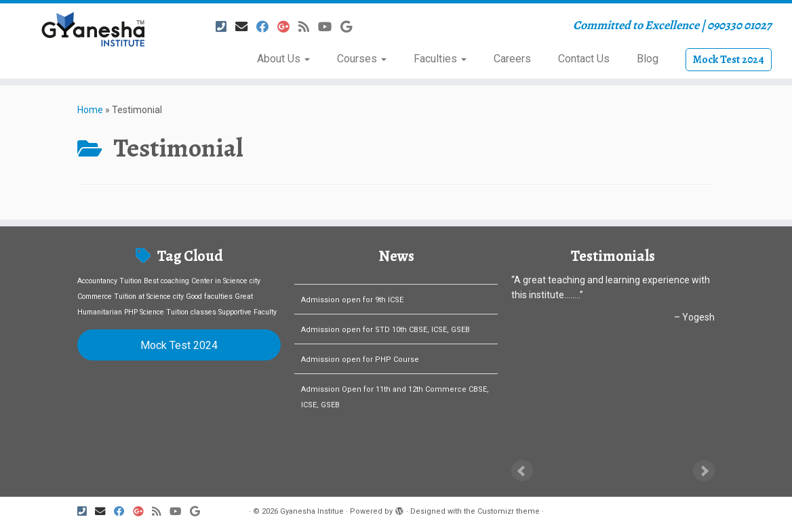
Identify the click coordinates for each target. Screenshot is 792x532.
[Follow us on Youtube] (329, 27)
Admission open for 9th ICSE (352, 311)
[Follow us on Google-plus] (288, 27)
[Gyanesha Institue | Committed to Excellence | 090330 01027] (93, 29)
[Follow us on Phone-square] (225, 27)
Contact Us (584, 59)
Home (90, 110)
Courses (362, 59)
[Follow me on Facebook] (267, 27)
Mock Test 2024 (729, 60)
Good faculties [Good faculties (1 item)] (209, 296)
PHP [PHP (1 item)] (131, 312)
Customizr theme (509, 511)
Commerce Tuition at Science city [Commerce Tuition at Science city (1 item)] (131, 296)
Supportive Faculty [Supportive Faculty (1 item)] (248, 312)
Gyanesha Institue (312, 511)
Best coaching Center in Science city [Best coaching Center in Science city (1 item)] (202, 281)
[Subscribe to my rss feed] (308, 27)
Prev (522, 471)
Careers (512, 59)
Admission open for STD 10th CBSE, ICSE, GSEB (385, 341)
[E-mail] (246, 27)
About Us (283, 59)
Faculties (440, 59)
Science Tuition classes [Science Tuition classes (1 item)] (178, 312)
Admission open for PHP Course (360, 371)
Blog (648, 59)
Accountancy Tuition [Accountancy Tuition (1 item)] (110, 281)
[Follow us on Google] (351, 27)
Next (704, 471)
